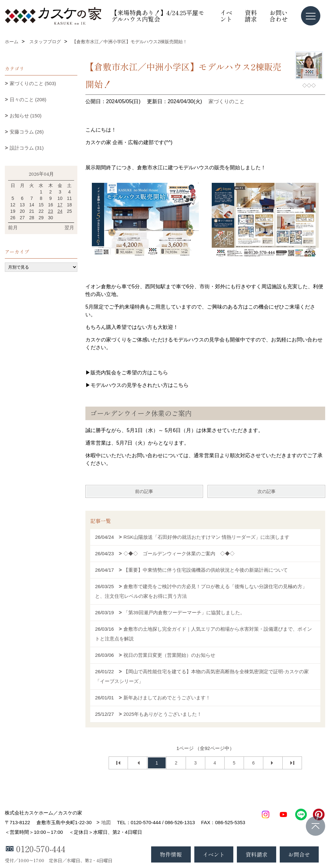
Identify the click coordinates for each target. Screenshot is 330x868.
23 (51, 211)
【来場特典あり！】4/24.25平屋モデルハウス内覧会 (158, 16)
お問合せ (299, 854)
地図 (106, 822)
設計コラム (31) (27, 148)
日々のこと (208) (28, 99)
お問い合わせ (279, 16)
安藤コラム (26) (27, 132)
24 (60, 211)
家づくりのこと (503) (33, 83)
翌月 (69, 227)
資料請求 (251, 16)
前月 (13, 227)
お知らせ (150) (26, 116)
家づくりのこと (227, 101)
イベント (226, 16)
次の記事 (267, 491)
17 (60, 205)
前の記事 (144, 491)
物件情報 (171, 854)
